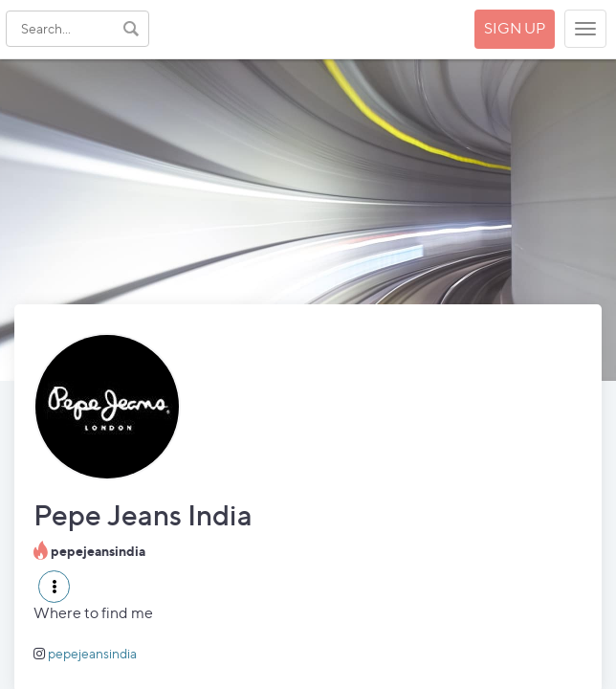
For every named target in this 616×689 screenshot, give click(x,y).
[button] (54, 587)
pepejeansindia (92, 653)
